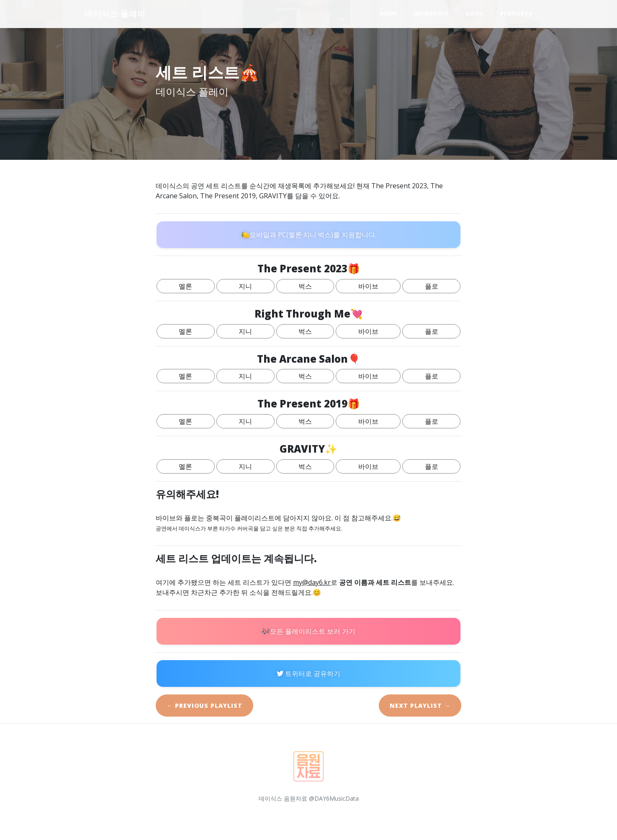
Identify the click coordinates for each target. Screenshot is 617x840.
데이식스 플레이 (115, 14)
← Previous (204, 706)
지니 (245, 286)
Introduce (431, 14)
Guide (474, 14)
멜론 (185, 286)
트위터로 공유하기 (308, 674)
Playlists (516, 14)
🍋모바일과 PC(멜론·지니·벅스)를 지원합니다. (309, 235)
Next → (420, 706)
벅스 (305, 286)
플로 (432, 286)
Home (388, 14)
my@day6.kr (312, 582)
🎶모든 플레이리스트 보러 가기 (308, 631)
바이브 (368, 286)
